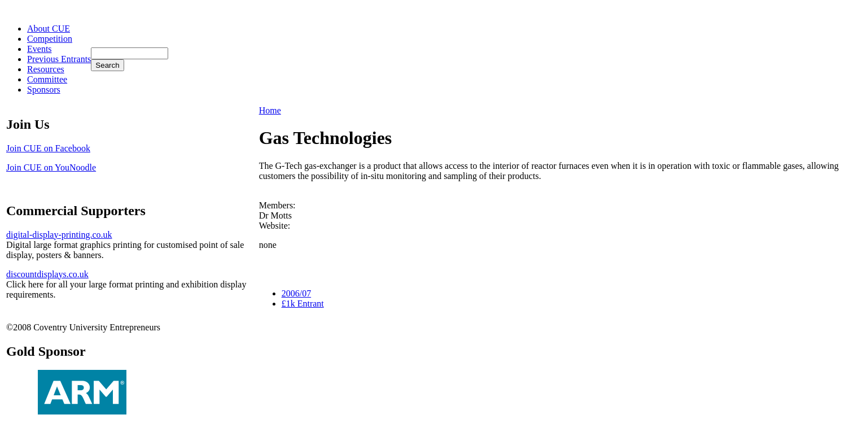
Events (40, 49)
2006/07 (296, 293)
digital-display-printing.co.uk (59, 235)
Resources (46, 69)
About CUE (49, 29)
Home (270, 110)
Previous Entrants (59, 59)
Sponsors (44, 90)
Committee (47, 79)
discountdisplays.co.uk (47, 274)
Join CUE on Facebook (48, 148)
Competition (50, 39)
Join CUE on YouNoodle (51, 167)
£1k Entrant (303, 304)
